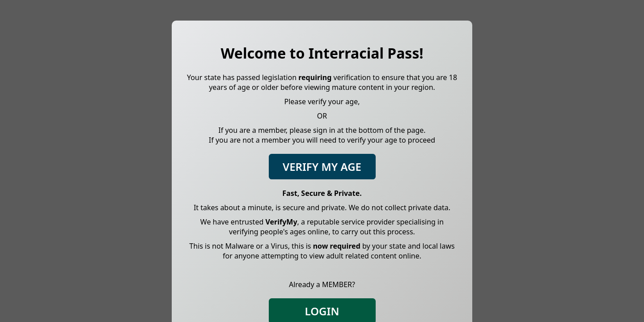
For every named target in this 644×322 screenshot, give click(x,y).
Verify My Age (322, 167)
